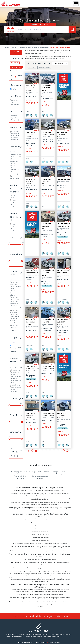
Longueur (14, 432)
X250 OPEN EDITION (31, 181)
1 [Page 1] (36, 451)
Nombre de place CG (14, 217)
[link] (11, 4)
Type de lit (15, 147)
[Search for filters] (16, 151)
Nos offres (15, 96)
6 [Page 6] (56, 451)
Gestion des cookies (55, 642)
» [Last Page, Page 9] (67, 451)
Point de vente (14, 273)
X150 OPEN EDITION (62, 135)
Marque (13, 338)
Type (12, 112)
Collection (14, 415)
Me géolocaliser (16, 67)
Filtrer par (14, 85)
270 (64, 179)
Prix (12, 238)
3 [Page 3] (44, 451)
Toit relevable (14, 450)
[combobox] (47, 29)
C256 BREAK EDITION (31, 322)
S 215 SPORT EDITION (63, 322)
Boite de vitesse (14, 360)
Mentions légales (41, 642)
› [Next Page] (64, 451)
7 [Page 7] (60, 451)
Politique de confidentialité (26, 642)
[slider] (9, 245)
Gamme (13, 127)
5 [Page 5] (52, 451)
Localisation (15, 58)
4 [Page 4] (48, 451)
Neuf (36, 24)
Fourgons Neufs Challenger (40, 472)
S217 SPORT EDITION (46, 88)
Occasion (45, 24)
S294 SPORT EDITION (31, 88)
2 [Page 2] (40, 451)
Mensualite (15, 254)
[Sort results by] (60, 64)
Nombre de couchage (14, 189)
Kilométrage (15, 399)
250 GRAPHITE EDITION (48, 273)
